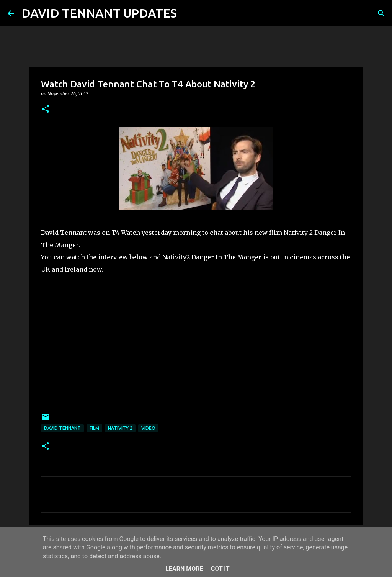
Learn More (184, 569)
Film (94, 428)
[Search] (188, 13)
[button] (46, 109)
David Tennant (62, 428)
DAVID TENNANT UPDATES (99, 13)
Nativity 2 (120, 428)
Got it (220, 569)
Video (148, 428)
